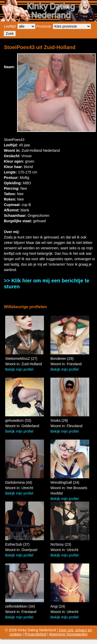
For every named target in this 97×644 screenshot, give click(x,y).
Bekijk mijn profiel (19, 369)
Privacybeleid (35, 634)
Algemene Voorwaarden (68, 634)
